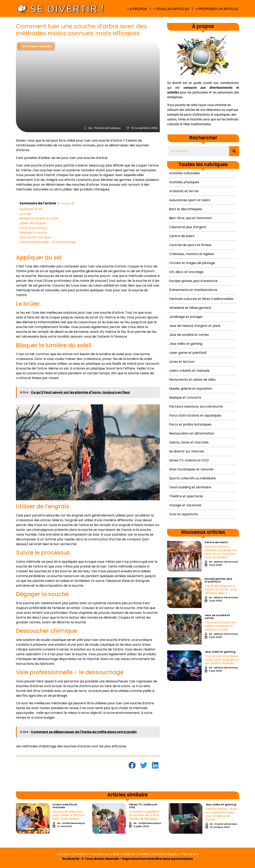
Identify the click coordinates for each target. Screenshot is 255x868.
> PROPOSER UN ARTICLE (217, 9)
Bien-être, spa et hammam (191, 218)
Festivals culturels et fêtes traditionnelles (201, 299)
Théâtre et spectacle (186, 496)
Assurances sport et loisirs (190, 200)
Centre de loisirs (182, 236)
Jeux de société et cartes (189, 335)
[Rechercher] (234, 151)
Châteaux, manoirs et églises (192, 254)
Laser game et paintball (188, 353)
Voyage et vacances (185, 505)
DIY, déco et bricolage (186, 272)
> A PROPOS (137, 9)
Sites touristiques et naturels (191, 469)
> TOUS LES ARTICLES (171, 9)
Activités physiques (184, 182)
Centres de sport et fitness (190, 245)
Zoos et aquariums (183, 514)
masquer (66, 203)
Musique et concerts (185, 398)
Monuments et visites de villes (192, 380)
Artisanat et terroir (184, 191)
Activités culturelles (184, 173)
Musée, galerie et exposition (191, 389)
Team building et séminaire (190, 487)
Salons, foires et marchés (189, 442)
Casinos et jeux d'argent (188, 227)
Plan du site (190, 854)
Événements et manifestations (193, 290)
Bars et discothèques (186, 209)
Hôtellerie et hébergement (190, 308)
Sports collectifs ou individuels (192, 478)
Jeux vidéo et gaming (186, 344)
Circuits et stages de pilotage (192, 263)
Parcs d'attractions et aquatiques (195, 415)
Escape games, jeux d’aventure (193, 281)
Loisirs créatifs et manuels (189, 371)
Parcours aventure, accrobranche (196, 406)
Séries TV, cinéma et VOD (189, 460)
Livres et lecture (182, 362)
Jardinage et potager (186, 317)
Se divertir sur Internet (187, 451)
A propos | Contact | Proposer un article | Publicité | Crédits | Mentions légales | (119, 854)
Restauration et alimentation (192, 433)
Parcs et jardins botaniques (190, 424)
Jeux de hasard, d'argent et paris (195, 326)
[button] (132, 765)
